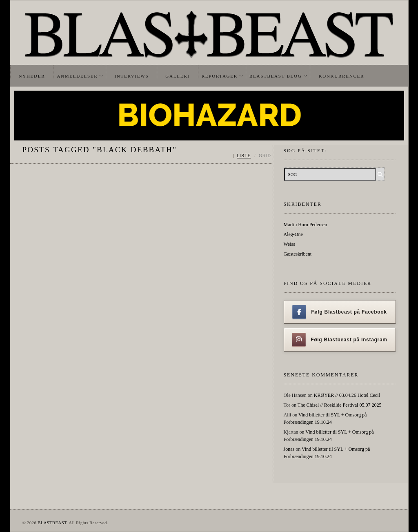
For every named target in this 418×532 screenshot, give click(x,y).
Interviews (131, 76)
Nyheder (32, 76)
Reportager (220, 76)
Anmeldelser (77, 76)
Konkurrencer (341, 76)
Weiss (289, 244)
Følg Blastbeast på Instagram (340, 340)
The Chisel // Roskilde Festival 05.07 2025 (340, 405)
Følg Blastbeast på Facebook (339, 312)
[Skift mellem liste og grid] (252, 156)
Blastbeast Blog (276, 76)
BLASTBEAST (52, 523)
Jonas (289, 449)
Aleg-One (293, 234)
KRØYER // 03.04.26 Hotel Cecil (347, 395)
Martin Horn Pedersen (306, 225)
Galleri (177, 76)
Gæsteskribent (298, 254)
